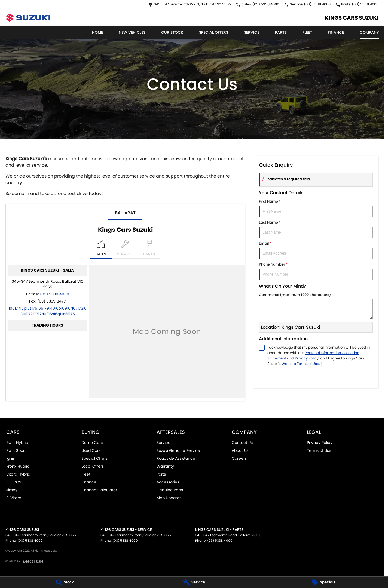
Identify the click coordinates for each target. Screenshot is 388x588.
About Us (240, 450)
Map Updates (169, 498)
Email (316, 250)
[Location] (101, 249)
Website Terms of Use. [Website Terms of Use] (301, 364)
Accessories (168, 482)
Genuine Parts (170, 490)
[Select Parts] (149, 249)
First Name (316, 208)
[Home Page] (28, 18)
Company (369, 32)
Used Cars (91, 450)
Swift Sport (16, 450)
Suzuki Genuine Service (178, 450)
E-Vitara (14, 498)
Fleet (307, 32)
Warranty (165, 466)
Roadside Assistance (176, 458)
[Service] (194, 582)
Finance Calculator (99, 490)
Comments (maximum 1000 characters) (316, 306)
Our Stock (172, 32)
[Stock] (65, 582)
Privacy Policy (320, 443)
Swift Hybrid (17, 443)
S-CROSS (15, 482)
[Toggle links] (24, 561)
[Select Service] (125, 249)
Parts (281, 32)
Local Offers (93, 466)
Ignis (10, 458)
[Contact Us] (190, 4)
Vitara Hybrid (18, 474)
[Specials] (323, 582)
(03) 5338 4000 (55, 294)
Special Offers (214, 32)
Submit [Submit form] (288, 376)
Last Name (316, 229)
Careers (239, 458)
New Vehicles (132, 32)
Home (97, 32)
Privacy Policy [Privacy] (307, 358)
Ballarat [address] (125, 213)
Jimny (12, 490)
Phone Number (316, 271)
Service (252, 32)
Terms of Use (319, 450)
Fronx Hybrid (18, 466)
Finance (336, 32)
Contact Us (242, 443)
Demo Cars (92, 443)
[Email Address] (48, 311)
